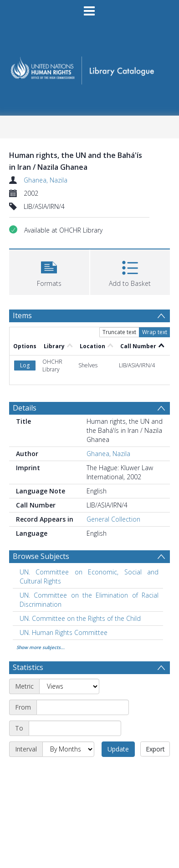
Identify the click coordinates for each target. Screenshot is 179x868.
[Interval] (68, 749)
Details (25, 408)
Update (118, 749)
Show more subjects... (41, 647)
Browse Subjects (41, 556)
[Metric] (69, 686)
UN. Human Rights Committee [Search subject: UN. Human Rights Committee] (64, 632)
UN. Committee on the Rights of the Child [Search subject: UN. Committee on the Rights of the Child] (80, 618)
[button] (49, 271)
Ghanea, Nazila (46, 180)
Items (22, 315)
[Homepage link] (89, 68)
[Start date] (83, 707)
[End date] (75, 728)
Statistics (28, 667)
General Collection (113, 519)
